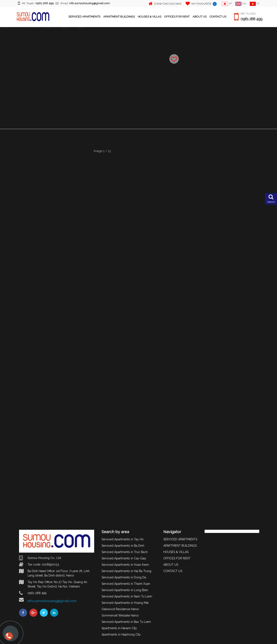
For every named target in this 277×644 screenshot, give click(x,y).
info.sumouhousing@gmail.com (52, 601)
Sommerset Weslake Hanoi (120, 615)
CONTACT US (218, 17)
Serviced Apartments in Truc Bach (125, 552)
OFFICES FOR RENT (177, 17)
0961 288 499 (252, 19)
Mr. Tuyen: (36, 3)
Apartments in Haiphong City (121, 634)
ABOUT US (200, 17)
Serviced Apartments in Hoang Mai (125, 603)
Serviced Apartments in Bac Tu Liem (126, 622)
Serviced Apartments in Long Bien (125, 590)
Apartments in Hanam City (119, 628)
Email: (83, 3)
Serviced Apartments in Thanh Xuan (126, 584)
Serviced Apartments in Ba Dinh (123, 546)
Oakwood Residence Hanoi (120, 609)
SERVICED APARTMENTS (84, 17)
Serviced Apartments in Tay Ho (123, 539)
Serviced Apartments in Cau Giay (124, 558)
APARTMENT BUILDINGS (119, 17)
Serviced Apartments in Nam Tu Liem (127, 596)
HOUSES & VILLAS (150, 17)
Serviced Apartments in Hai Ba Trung (126, 571)
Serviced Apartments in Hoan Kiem (125, 565)
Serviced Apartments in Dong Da (124, 577)
